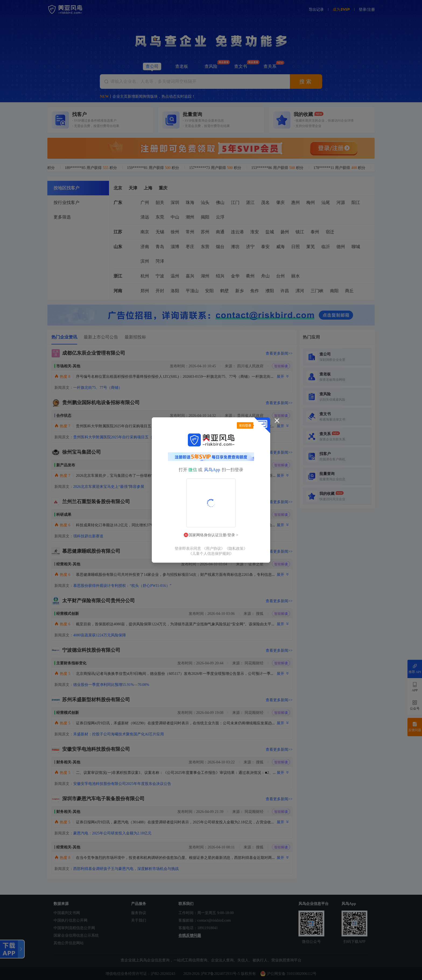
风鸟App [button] (212, 470)
